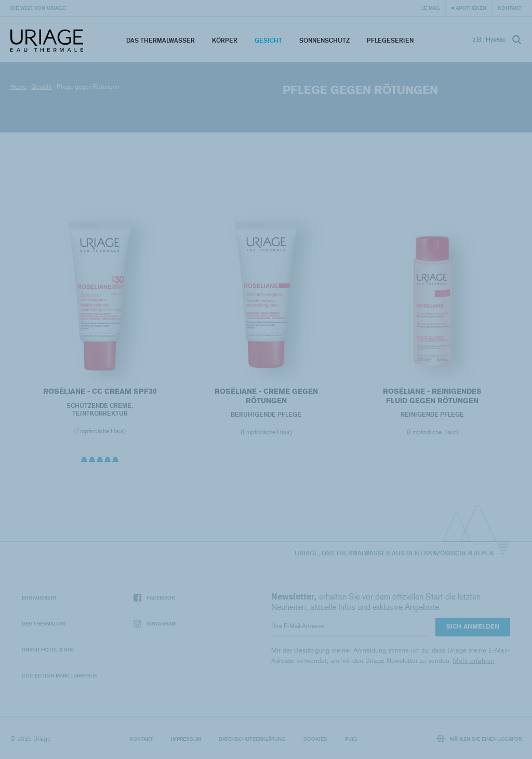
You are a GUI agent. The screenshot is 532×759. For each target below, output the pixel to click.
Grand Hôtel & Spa (48, 649)
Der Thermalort (44, 623)
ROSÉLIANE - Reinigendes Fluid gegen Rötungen (432, 396)
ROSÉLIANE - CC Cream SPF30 (99, 391)
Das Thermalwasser (161, 40)
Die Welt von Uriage (38, 8)
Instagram (155, 624)
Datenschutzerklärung (252, 739)
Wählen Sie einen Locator (480, 738)
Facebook (154, 598)
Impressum (186, 739)
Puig (351, 739)
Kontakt (510, 8)
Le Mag (431, 8)
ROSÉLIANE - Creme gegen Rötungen (266, 396)
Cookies (315, 739)
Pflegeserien (390, 40)
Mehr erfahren (474, 661)
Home (18, 87)
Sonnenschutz (324, 40)
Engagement (39, 597)
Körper (225, 40)
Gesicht (268, 40)
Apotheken (471, 8)
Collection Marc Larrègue (59, 675)
